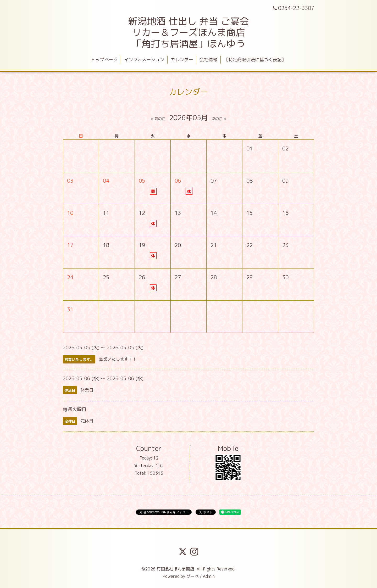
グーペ (192, 576)
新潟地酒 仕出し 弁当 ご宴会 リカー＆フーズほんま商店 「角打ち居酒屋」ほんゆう (188, 32)
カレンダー (182, 60)
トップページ (104, 60)
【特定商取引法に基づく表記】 (255, 60)
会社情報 (208, 60)
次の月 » (219, 119)
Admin (209, 576)
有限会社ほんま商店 (175, 569)
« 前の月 (158, 119)
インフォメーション (144, 60)
